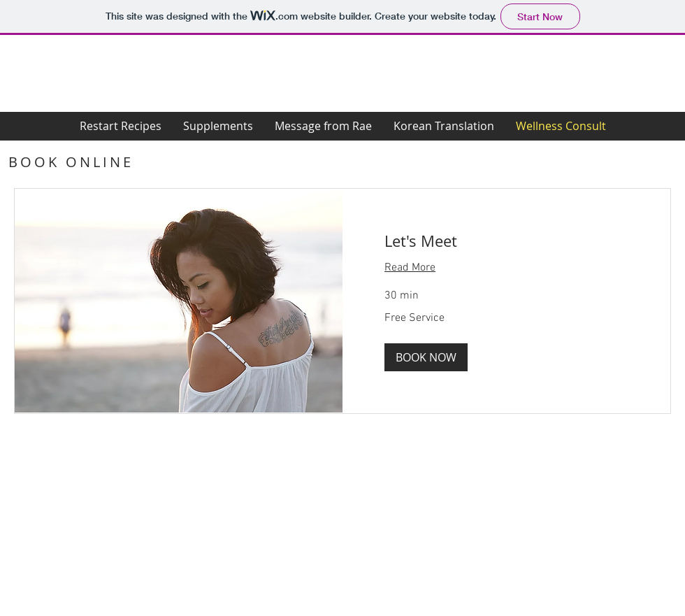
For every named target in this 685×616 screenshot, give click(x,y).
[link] (506, 241)
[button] (426, 357)
